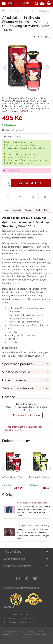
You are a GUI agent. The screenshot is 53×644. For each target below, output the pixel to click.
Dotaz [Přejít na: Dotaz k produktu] (47, 210)
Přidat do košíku (31, 183)
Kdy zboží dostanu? (13, 130)
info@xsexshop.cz (21, 614)
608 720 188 (25, 618)
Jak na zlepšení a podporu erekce (33, 503)
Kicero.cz (28, 637)
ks (9, 183)
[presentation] (5, 68)
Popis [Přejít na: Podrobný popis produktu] (6, 210)
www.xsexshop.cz (28, 632)
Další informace (29, 111)
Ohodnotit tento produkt (27, 415)
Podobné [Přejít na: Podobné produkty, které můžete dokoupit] (28, 210)
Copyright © (11, 632)
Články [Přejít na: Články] (38, 210)
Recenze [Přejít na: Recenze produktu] (17, 210)
